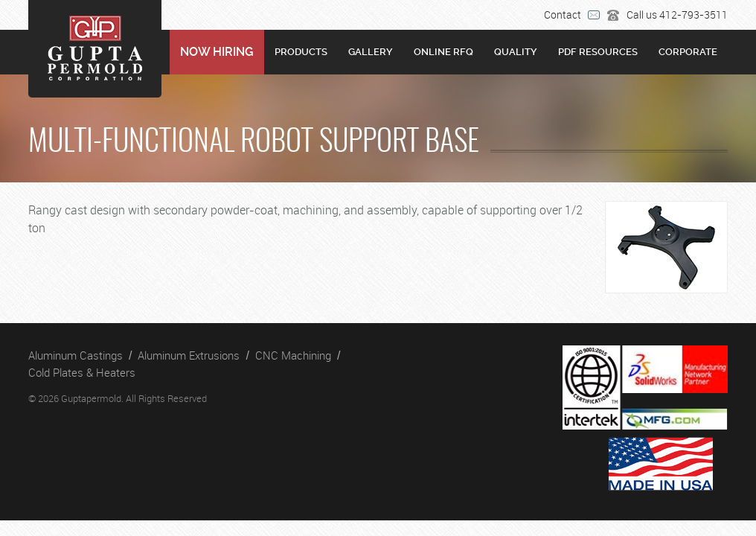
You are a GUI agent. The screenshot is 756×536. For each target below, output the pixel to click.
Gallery (371, 52)
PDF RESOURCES (598, 52)
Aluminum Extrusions (189, 355)
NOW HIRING (217, 52)
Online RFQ (443, 52)
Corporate (688, 52)
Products (301, 52)
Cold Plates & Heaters (82, 372)
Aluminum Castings (76, 355)
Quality (516, 52)
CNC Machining (293, 355)
